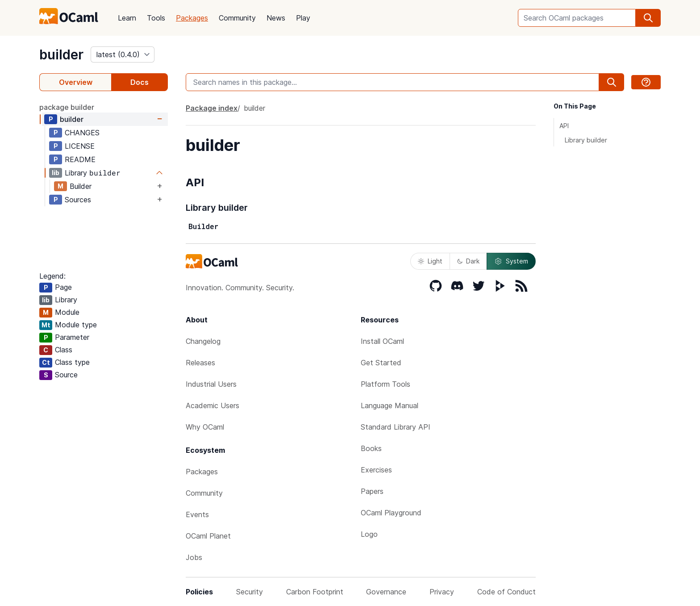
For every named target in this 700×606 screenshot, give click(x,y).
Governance (386, 592)
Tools (156, 18)
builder (61, 54)
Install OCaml (382, 341)
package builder (67, 107)
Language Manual (390, 405)
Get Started (381, 363)
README (80, 159)
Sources (78, 200)
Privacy (442, 592)
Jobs (194, 557)
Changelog (203, 341)
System (511, 261)
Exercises (376, 470)
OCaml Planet (208, 536)
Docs (140, 82)
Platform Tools (385, 384)
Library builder (586, 140)
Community (237, 18)
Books (371, 448)
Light (430, 261)
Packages (192, 18)
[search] (648, 18)
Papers (372, 491)
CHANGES (82, 133)
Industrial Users (211, 384)
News (276, 18)
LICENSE (80, 146)
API (564, 126)
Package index (212, 108)
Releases (200, 363)
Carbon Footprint (315, 592)
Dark (468, 261)
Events (197, 514)
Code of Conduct (506, 592)
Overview (76, 82)
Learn (127, 18)
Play (303, 18)
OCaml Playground (391, 513)
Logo (369, 534)
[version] (123, 54)
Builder (81, 186)
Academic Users (212, 405)
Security (250, 592)
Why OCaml (205, 427)
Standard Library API (396, 427)
